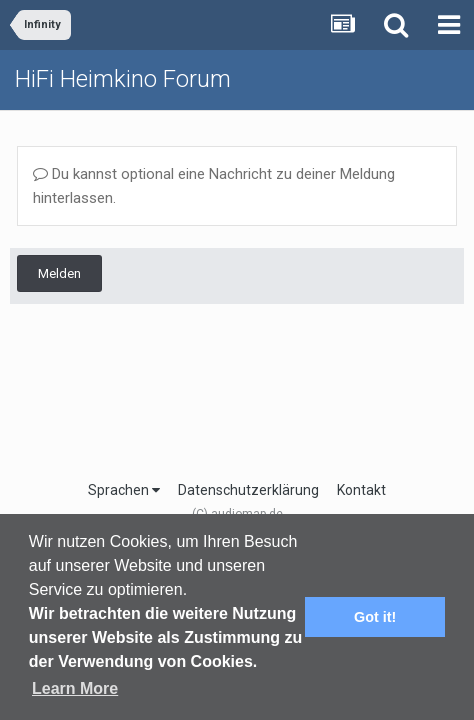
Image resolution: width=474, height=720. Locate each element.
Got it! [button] (375, 617)
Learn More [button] (75, 688)
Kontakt (361, 490)
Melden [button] (59, 273)
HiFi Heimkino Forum (123, 79)
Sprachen (124, 490)
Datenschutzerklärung (248, 490)
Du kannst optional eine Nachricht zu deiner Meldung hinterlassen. (214, 186)
